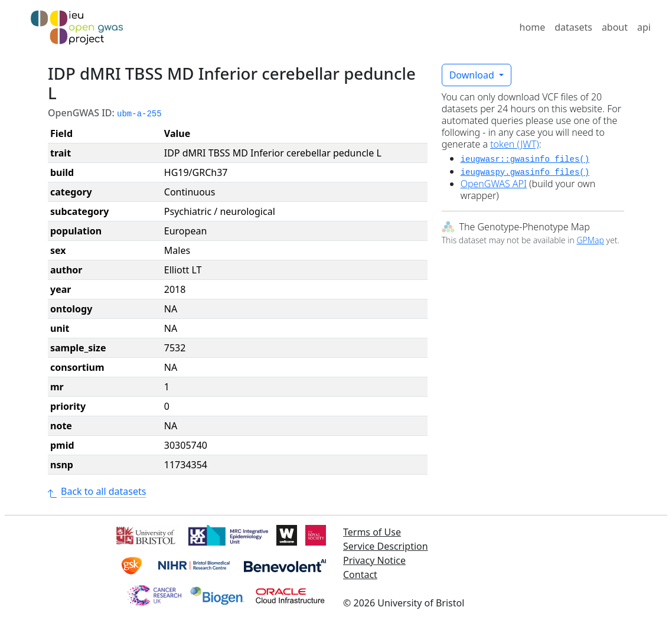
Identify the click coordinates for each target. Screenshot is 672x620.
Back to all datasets (97, 491)
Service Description (386, 546)
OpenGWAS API (494, 184)
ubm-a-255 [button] (139, 114)
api (644, 27)
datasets (573, 27)
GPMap (590, 240)
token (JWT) (515, 144)
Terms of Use (372, 532)
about (615, 27)
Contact (360, 575)
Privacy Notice (374, 560)
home (533, 27)
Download (473, 75)
